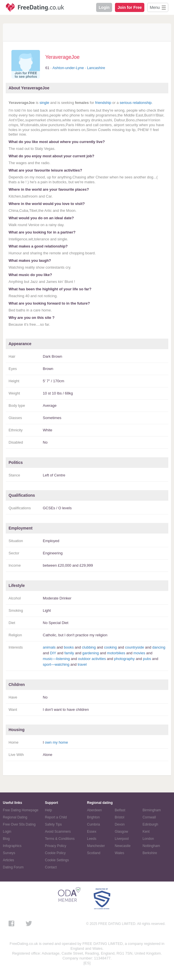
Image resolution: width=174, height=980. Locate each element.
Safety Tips (53, 824)
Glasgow (121, 832)
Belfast (120, 810)
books (69, 647)
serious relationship (136, 103)
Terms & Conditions (60, 839)
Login (104, 7)
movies (139, 653)
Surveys (9, 853)
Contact (51, 867)
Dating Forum (13, 867)
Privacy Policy (56, 846)
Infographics (12, 846)
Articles (8, 860)
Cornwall (149, 817)
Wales (119, 853)
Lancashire (96, 68)
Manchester (96, 846)
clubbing (89, 647)
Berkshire (150, 853)
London (148, 839)
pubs (147, 659)
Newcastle (123, 846)
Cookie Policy (55, 853)
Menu (155, 7)
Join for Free (130, 7)
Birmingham (152, 810)
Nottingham (151, 846)
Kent (146, 832)
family (69, 653)
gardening (91, 653)
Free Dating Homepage (21, 810)
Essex (92, 832)
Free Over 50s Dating (19, 824)
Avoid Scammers (58, 832)
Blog (6, 839)
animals (49, 647)
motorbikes (116, 653)
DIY (53, 653)
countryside (134, 647)
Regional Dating (15, 817)
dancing (159, 647)
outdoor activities (92, 659)
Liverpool (122, 839)
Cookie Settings (57, 860)
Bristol (119, 817)
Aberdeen (94, 810)
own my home (56, 742)
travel (82, 664)
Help (49, 810)
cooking (111, 647)
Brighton (93, 817)
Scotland (94, 853)
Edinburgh (150, 824)
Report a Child (56, 817)
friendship (103, 103)
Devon (120, 824)
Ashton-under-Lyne (68, 68)
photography (124, 659)
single (44, 103)
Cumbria (93, 824)
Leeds (92, 839)
